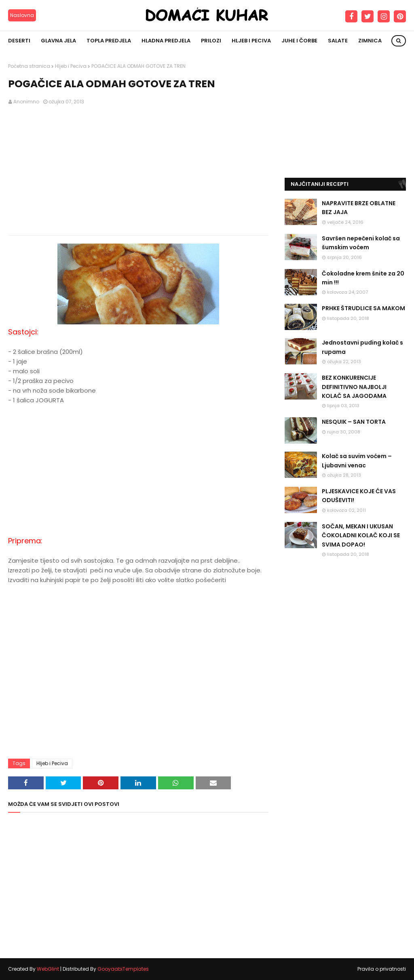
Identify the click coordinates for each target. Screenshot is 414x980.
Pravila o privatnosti (382, 969)
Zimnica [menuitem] (370, 41)
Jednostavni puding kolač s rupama (362, 347)
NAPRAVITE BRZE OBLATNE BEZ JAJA (359, 208)
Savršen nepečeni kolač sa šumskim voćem (361, 243)
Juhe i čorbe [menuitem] (299, 41)
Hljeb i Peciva (71, 66)
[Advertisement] (138, 170)
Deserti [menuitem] (19, 41)
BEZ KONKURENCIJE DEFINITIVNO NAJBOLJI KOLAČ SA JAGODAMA (354, 387)
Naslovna (22, 15)
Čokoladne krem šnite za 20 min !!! (363, 278)
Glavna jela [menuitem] (58, 41)
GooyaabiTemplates (123, 969)
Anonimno (26, 102)
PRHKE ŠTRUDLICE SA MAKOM (363, 308)
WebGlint (48, 969)
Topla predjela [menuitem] (109, 41)
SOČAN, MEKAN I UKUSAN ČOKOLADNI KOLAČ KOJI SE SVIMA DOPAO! (361, 535)
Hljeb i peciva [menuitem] (251, 41)
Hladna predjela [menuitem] (166, 41)
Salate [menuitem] (338, 41)
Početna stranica (29, 66)
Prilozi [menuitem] (211, 41)
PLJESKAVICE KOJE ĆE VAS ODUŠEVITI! (359, 496)
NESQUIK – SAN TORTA (354, 422)
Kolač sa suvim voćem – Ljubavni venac (357, 461)
